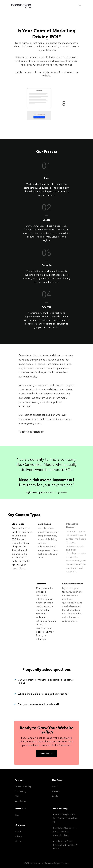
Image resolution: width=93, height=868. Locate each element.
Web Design (20, 801)
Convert (56, 791)
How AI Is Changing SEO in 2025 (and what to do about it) (65, 818)
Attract (55, 787)
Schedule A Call (46, 754)
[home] (21, 6)
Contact (19, 841)
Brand (18, 831)
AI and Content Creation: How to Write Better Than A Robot (65, 845)
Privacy (19, 836)
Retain (55, 796)
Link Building (21, 791)
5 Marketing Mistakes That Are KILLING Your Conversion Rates (65, 832)
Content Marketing (23, 787)
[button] (80, 5)
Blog (17, 815)
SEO (17, 796)
